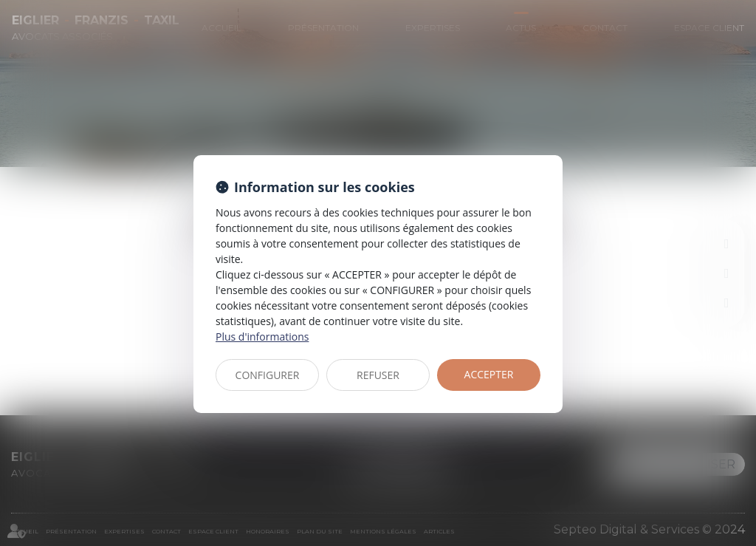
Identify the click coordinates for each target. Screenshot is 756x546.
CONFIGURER (268, 375)
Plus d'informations (262, 337)
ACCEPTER (489, 374)
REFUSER (378, 375)
